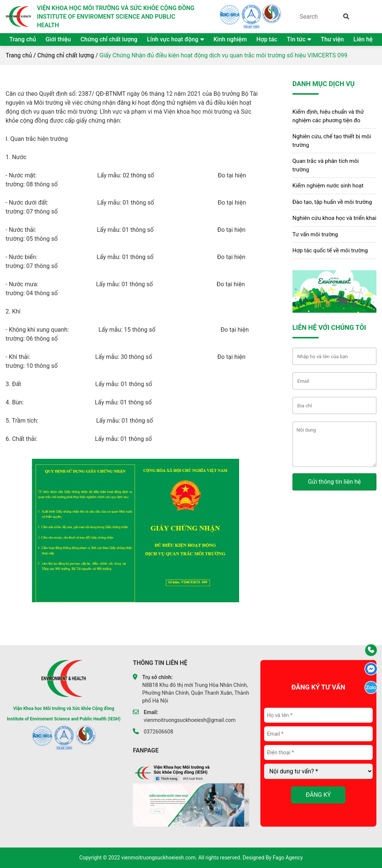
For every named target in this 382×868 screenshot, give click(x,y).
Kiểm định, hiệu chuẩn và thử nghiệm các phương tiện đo (328, 116)
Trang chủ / (21, 55)
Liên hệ (363, 39)
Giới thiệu (58, 39)
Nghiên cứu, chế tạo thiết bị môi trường (332, 141)
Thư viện (332, 39)
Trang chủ (23, 39)
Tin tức (296, 39)
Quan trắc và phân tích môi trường (326, 165)
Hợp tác (267, 39)
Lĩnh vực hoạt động (173, 39)
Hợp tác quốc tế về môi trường (330, 250)
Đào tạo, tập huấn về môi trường (332, 202)
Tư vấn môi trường (315, 234)
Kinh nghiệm (230, 39)
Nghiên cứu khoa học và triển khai (334, 218)
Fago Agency (288, 858)
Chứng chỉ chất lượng (109, 39)
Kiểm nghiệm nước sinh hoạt (328, 186)
